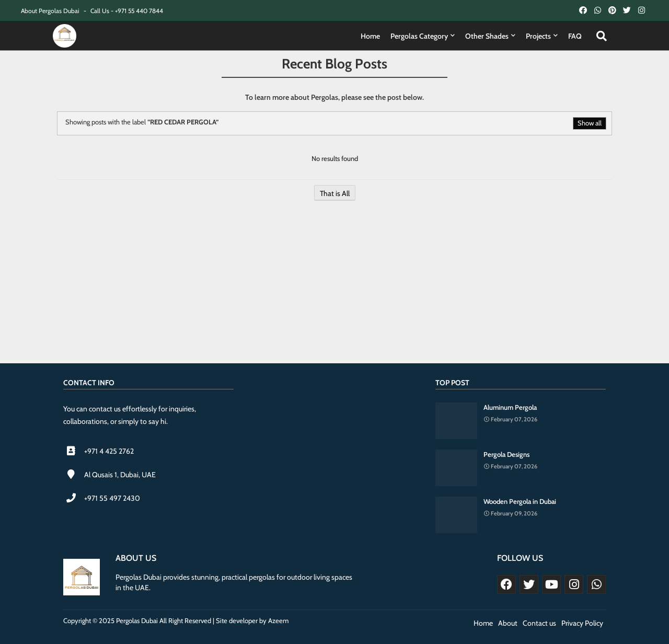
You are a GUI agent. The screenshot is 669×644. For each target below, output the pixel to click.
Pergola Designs (506, 454)
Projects (538, 36)
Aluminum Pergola (510, 407)
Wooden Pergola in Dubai (520, 501)
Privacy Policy (582, 623)
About (508, 623)
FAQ (575, 36)
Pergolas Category (419, 36)
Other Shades (487, 36)
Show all (590, 123)
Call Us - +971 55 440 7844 (127, 11)
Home (370, 36)
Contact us (539, 623)
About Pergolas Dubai (51, 11)
